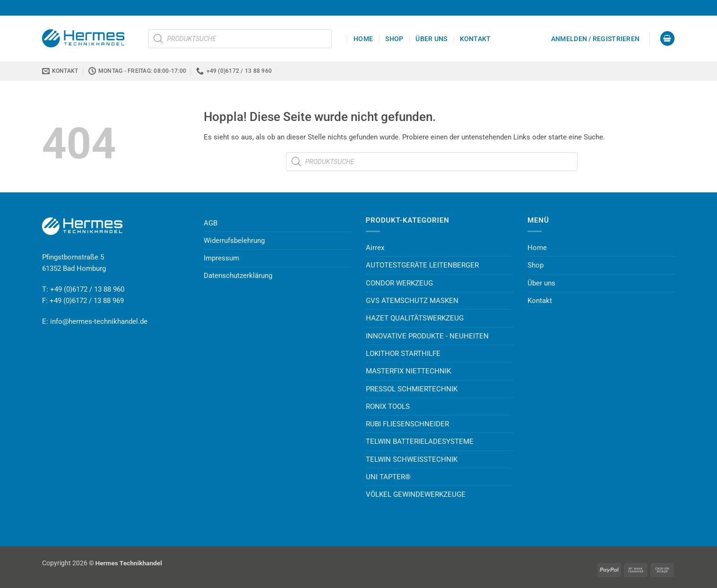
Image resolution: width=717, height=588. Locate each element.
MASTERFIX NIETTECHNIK (408, 371)
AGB (211, 223)
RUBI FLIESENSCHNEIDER (407, 424)
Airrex (375, 248)
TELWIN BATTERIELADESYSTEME (420, 441)
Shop (394, 39)
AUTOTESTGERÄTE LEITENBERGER (422, 265)
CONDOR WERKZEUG (399, 283)
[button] (595, 39)
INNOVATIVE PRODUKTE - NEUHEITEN (427, 336)
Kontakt (475, 39)
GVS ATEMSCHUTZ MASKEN (412, 301)
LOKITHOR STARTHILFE (403, 354)
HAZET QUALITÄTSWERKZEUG (415, 318)
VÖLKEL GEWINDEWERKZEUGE (416, 494)
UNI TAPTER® (388, 477)
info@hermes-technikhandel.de (99, 321)
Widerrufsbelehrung (234, 241)
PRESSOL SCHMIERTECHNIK (412, 389)
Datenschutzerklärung (238, 276)
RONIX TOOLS (388, 406)
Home (363, 39)
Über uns (431, 39)
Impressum (221, 258)
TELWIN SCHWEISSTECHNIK (412, 459)
